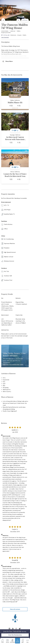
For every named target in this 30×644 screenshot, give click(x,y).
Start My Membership (15, 635)
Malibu (19, 31)
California (13, 31)
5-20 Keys (5, 35)
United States (5, 31)
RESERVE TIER (15, 108)
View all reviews (15, 609)
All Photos (25, 20)
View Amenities (5, 37)
